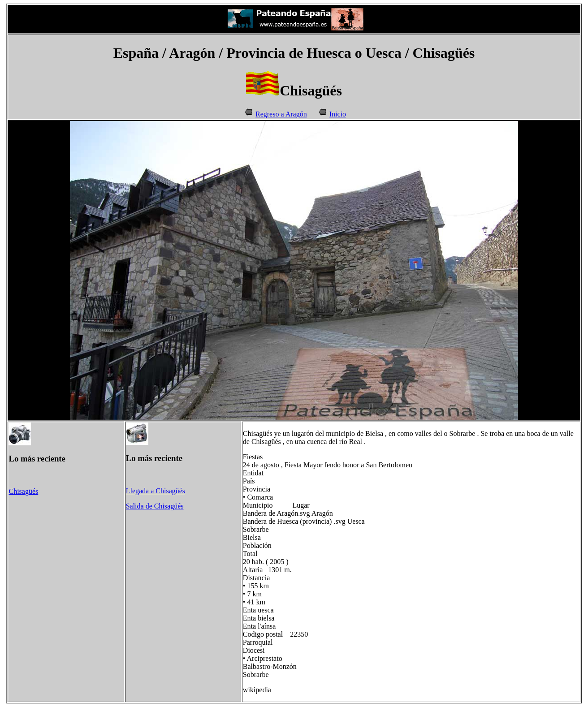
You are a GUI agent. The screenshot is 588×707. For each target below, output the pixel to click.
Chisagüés (23, 491)
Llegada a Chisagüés (156, 491)
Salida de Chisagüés (155, 506)
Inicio (338, 114)
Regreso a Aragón (281, 114)
